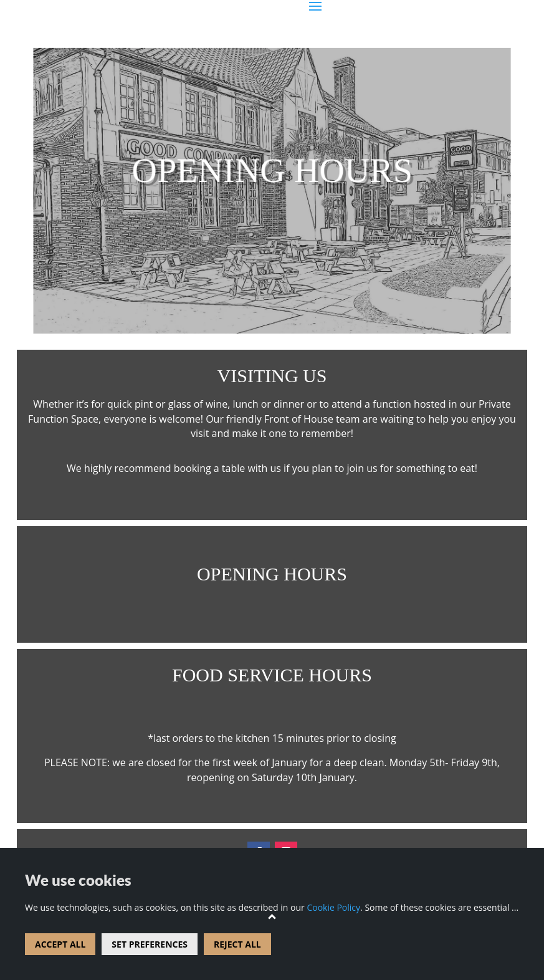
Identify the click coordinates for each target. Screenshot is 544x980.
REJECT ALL (237, 944)
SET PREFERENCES (150, 944)
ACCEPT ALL (60, 944)
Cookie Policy (333, 907)
